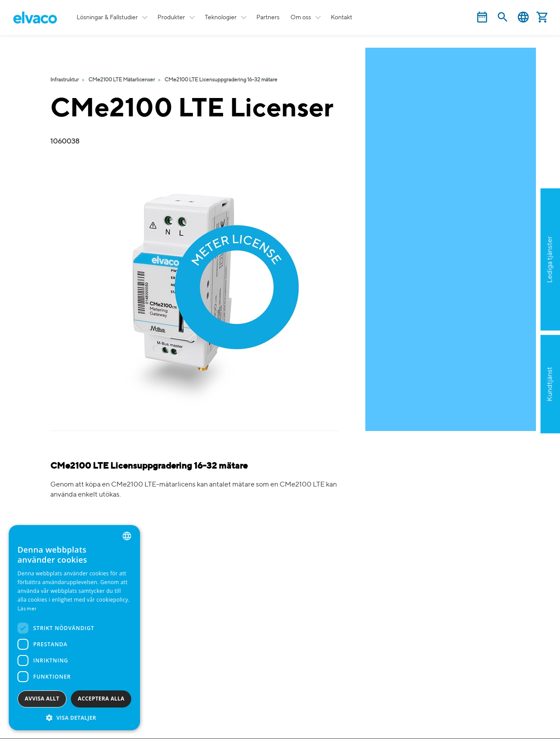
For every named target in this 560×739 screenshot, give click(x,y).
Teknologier (221, 18)
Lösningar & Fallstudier (107, 18)
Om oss (301, 18)
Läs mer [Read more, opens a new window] (27, 609)
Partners (268, 18)
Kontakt (341, 18)
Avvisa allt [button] (42, 699)
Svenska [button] (523, 17)
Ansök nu (506, 302)
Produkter (171, 18)
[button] (74, 717)
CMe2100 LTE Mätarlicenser (122, 80)
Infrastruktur (65, 80)
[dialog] (74, 628)
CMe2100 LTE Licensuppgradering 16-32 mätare (221, 80)
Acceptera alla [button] (101, 699)
